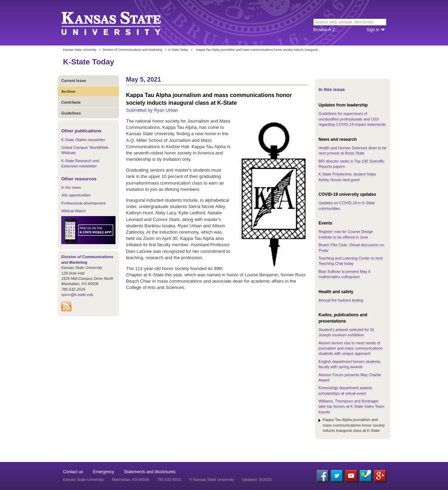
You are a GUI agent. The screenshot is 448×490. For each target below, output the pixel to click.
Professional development (83, 203)
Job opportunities (76, 195)
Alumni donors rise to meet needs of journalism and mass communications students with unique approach (351, 348)
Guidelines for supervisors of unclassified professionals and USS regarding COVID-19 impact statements (352, 119)
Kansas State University (120, 23)
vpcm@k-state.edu (77, 295)
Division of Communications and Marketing (132, 50)
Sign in (373, 30)
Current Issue (74, 81)
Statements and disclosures (150, 472)
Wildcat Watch (73, 211)
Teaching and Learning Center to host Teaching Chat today (351, 261)
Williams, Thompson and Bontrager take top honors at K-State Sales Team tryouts (351, 406)
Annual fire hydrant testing (341, 300)
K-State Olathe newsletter (83, 140)
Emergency (103, 472)
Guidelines (71, 113)
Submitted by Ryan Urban (152, 110)
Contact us (73, 472)
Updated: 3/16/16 (257, 479)
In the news (71, 187)
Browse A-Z (324, 30)
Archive (68, 91)
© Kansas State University (212, 479)
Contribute (71, 102)
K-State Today (178, 50)
